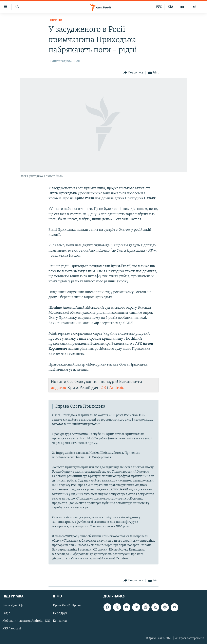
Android (117, 388)
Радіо (6, 613)
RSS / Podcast (12, 629)
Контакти (60, 621)
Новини (55, 20)
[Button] (133, 73)
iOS (103, 388)
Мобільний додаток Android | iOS (26, 621)
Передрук (60, 613)
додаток (59, 388)
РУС (159, 7)
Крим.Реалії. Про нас (68, 606)
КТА (170, 7)
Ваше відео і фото (15, 606)
